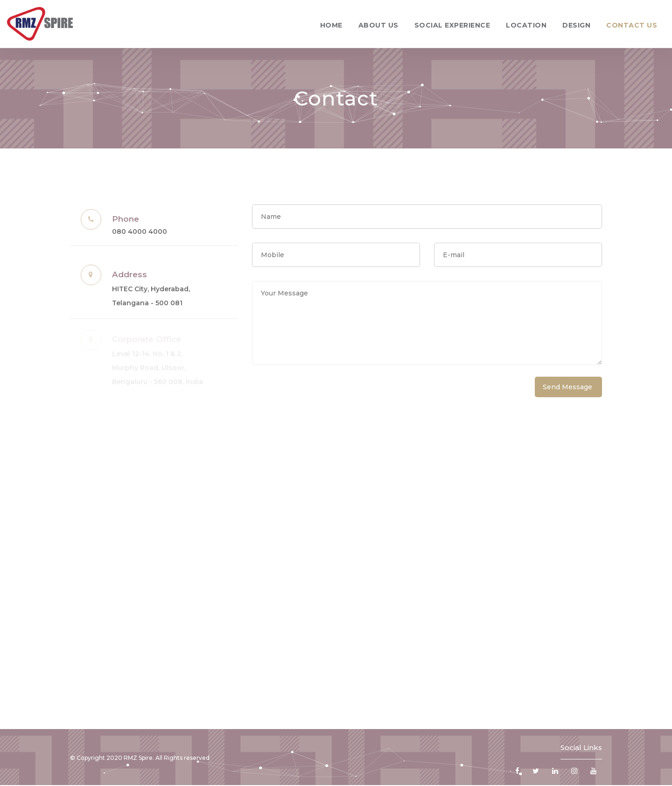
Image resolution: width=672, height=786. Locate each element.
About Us (378, 25)
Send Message (567, 387)
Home (331, 25)
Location (526, 25)
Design (576, 25)
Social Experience (452, 25)
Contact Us (632, 25)
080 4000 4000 (140, 232)
